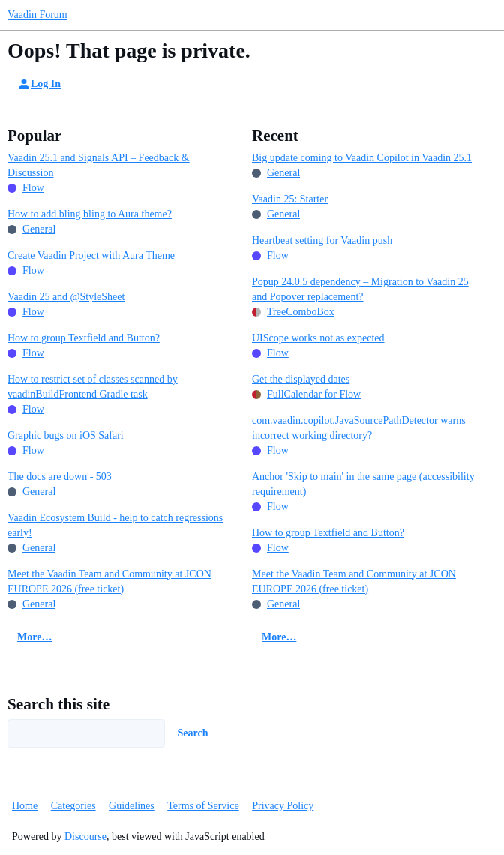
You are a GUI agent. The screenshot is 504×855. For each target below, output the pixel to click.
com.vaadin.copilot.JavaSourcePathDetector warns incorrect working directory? (359, 428)
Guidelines (132, 806)
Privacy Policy (283, 806)
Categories (73, 806)
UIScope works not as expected (318, 338)
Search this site (58, 704)
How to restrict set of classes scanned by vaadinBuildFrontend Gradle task (93, 387)
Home (25, 806)
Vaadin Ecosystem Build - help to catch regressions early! (115, 525)
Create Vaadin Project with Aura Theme (91, 255)
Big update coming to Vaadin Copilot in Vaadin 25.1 (362, 158)
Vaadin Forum (37, 15)
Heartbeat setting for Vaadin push (322, 240)
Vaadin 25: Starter (290, 199)
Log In (39, 84)
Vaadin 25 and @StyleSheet (66, 297)
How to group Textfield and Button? (84, 338)
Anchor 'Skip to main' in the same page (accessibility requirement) (363, 484)
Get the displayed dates (301, 379)
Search (193, 733)
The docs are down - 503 (60, 477)
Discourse (85, 837)
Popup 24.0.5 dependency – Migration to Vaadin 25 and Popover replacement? (360, 289)
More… (34, 637)
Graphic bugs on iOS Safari (66, 435)
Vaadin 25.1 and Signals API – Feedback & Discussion (99, 165)
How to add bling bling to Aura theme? (90, 214)
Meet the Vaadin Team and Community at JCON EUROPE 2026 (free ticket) (109, 582)
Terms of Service (203, 806)
